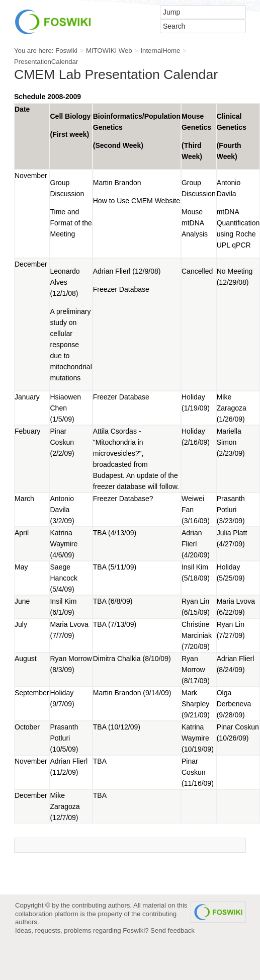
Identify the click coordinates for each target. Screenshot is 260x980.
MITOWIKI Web (109, 51)
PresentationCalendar (46, 62)
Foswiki (66, 51)
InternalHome (160, 51)
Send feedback (172, 930)
